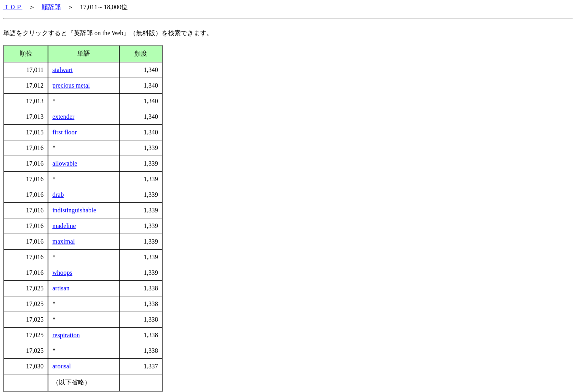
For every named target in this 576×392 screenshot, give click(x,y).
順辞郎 (51, 7)
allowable (65, 163)
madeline (64, 226)
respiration (66, 335)
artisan (61, 288)
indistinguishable (74, 210)
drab (58, 195)
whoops (62, 273)
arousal (62, 366)
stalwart (63, 70)
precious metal (71, 85)
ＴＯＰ (13, 7)
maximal (64, 241)
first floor (65, 132)
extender (63, 117)
